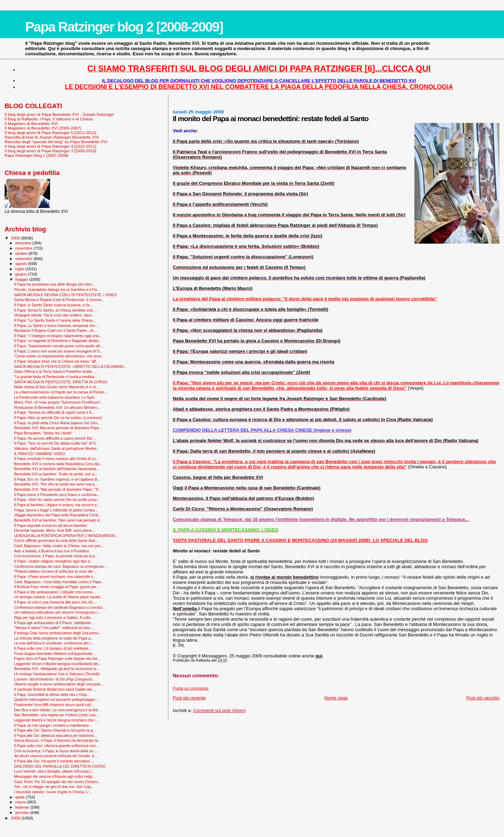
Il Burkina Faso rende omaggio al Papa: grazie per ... (57, 587)
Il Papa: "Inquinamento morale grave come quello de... (59, 346)
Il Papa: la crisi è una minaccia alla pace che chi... (55, 602)
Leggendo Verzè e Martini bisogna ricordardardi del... (58, 664)
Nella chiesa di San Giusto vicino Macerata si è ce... (57, 387)
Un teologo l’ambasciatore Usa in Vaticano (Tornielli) (57, 674)
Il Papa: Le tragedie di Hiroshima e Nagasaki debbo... (58, 341)
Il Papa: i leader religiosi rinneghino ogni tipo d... (53, 561)
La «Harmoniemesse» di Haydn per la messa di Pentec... (61, 392)
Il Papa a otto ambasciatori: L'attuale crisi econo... (55, 592)
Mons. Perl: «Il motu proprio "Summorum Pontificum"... (59, 402)
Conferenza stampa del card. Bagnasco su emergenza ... (61, 566)
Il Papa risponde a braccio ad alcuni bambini (50, 525)
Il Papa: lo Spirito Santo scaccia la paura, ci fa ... (54, 305)
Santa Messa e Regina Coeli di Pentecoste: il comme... (59, 300)
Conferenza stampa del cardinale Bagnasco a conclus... (60, 607)
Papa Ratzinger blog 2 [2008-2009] (124, 27)
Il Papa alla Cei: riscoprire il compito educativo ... (54, 761)
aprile (21, 797)
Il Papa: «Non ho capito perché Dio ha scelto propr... (57, 500)
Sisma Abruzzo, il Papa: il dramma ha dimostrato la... (57, 740)
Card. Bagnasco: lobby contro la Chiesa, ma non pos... (59, 546)
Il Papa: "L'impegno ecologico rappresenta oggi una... (58, 336)
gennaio (23, 812)
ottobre (22, 253)
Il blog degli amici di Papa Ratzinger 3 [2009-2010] (50, 151)
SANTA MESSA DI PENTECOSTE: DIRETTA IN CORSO (61, 382)
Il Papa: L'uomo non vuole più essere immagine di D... (58, 351)
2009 (16, 238)
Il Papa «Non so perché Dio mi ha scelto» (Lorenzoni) (58, 418)
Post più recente (189, 698)
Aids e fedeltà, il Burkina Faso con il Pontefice (52, 551)
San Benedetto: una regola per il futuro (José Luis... (56, 715)
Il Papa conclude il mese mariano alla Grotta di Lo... (56, 459)
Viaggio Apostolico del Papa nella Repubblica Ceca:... (58, 515)
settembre (25, 259)
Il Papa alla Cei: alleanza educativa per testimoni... (55, 735)
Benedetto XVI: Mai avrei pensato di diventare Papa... (58, 428)
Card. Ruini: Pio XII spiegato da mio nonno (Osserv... (57, 782)
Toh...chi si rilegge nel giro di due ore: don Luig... (54, 787)
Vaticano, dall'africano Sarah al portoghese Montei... (57, 448)
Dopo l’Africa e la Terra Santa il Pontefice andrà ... (55, 371)
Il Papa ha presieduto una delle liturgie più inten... (55, 284)
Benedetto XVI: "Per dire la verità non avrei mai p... (56, 484)
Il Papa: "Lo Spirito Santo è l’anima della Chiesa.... (55, 320)
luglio (20, 269)
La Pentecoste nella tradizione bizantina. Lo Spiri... (56, 397)
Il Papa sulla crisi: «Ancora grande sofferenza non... (56, 746)
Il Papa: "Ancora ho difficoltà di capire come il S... (54, 412)
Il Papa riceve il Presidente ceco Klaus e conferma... (57, 495)
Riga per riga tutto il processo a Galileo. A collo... (54, 618)
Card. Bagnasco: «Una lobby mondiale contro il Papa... (59, 582)
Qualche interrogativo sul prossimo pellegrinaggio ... (57, 699)
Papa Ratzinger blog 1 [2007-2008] (36, 155)
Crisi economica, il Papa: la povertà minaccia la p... (56, 556)
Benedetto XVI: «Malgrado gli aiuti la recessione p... (57, 669)
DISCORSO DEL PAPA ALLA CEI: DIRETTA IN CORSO (60, 766)
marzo (21, 802)
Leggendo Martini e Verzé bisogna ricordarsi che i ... (57, 720)
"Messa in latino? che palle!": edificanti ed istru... (54, 628)
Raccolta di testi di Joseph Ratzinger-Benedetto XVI (52, 137)
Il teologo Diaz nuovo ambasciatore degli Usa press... (58, 633)
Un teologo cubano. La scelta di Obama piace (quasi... (59, 597)
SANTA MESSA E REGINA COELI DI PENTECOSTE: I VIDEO (65, 295)
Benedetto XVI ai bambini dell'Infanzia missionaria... (57, 469)
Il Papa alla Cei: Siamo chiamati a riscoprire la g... (55, 730)
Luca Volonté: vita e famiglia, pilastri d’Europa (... (54, 771)
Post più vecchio (483, 698)
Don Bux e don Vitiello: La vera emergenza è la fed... (57, 710)
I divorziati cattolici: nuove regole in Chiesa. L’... (53, 792)
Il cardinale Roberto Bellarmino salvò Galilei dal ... (55, 689)
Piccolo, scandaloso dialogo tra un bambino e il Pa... (57, 290)
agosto (22, 264)
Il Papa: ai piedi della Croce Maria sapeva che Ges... (57, 423)
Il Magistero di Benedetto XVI (31, 123)
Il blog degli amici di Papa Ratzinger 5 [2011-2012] (50, 132)
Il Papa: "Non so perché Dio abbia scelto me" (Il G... (57, 443)
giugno (22, 274)
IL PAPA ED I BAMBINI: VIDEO (40, 454)
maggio (22, 279)
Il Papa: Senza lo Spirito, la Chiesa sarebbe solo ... (56, 310)
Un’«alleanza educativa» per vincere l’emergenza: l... (57, 612)
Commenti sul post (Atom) (219, 710)
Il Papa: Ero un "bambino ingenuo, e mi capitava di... (57, 479)
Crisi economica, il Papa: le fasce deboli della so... (55, 751)
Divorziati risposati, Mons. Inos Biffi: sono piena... (54, 530)
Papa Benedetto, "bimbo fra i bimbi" (43, 433)
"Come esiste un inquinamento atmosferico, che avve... (59, 356)
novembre (25, 248)
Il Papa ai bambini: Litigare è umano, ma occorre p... (57, 505)
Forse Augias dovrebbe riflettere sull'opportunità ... (55, 654)
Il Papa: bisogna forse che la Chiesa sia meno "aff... (56, 361)
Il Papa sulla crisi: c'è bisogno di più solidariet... (53, 648)
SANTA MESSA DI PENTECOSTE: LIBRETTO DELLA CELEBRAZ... (70, 367)
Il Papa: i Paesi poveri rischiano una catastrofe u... (55, 577)
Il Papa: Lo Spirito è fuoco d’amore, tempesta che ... (57, 326)
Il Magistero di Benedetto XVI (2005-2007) (43, 128)
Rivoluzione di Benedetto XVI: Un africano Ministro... (57, 407)
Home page (336, 698)
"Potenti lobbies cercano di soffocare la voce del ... (55, 571)
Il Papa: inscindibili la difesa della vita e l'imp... (52, 695)
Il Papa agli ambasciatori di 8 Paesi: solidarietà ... (54, 623)
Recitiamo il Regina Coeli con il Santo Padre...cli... (55, 330)
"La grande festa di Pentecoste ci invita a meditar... (56, 377)
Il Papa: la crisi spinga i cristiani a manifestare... (53, 725)
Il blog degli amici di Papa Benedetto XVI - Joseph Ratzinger (59, 114)
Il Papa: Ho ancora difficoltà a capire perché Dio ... (55, 438)
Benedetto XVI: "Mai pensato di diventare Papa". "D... (58, 489)
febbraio (23, 807)
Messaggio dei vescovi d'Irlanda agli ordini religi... (55, 776)
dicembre (24, 243)
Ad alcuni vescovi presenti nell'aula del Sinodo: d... (55, 756)
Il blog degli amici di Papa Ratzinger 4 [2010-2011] (50, 146)
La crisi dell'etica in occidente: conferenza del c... (54, 643)
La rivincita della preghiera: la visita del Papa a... (54, 638)
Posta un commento (191, 688)
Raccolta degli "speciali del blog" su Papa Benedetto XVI (56, 142)
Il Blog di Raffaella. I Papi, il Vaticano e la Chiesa (49, 119)
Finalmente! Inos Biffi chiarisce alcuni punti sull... (54, 705)
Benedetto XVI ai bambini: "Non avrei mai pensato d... (58, 520)
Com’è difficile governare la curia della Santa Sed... (56, 540)
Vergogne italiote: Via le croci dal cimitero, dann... (54, 315)
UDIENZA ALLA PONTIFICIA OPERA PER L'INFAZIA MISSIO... (66, 536)
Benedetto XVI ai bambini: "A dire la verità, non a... (55, 474)
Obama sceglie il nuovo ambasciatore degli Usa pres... (59, 684)
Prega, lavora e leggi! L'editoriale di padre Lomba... (56, 510)
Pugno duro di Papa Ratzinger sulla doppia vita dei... (57, 658)
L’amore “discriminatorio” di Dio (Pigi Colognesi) (53, 679)
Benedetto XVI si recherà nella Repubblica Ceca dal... (58, 464)
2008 (16, 818)
